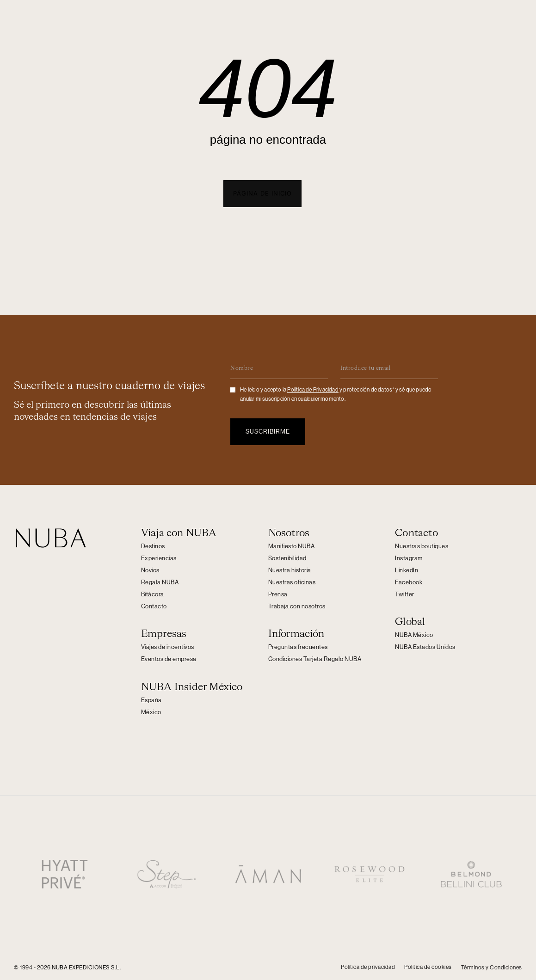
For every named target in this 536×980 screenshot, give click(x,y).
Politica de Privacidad (313, 388)
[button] (262, 194)
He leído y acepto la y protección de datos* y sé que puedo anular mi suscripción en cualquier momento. (336, 393)
